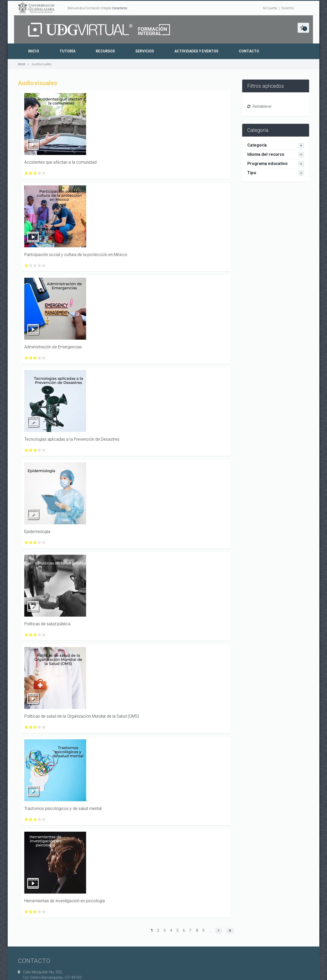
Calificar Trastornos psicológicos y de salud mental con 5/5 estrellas (44, 820)
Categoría (257, 145)
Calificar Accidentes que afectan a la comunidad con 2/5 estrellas (31, 173)
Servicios (145, 51)
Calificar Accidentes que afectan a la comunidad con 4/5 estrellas (39, 173)
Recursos (105, 51)
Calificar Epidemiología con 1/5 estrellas (26, 543)
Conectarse (119, 8)
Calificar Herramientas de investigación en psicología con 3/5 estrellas (35, 912)
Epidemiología (37, 532)
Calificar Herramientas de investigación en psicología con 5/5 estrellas (44, 912)
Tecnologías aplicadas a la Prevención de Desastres (72, 439)
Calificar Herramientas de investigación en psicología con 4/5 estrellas (39, 912)
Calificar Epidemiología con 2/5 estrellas (31, 543)
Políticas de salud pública (47, 624)
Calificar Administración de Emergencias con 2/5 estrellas (31, 358)
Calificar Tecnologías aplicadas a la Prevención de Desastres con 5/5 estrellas (44, 450)
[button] (303, 28)
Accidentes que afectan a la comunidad (60, 162)
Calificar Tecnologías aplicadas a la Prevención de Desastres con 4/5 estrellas (39, 450)
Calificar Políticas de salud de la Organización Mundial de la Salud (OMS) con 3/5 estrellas (35, 727)
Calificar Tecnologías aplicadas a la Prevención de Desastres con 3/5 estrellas (35, 450)
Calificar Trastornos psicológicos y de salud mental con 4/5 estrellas (39, 820)
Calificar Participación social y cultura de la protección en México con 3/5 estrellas (35, 266)
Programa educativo (268, 164)
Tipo (252, 173)
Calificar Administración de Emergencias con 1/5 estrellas (26, 358)
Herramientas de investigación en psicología (65, 901)
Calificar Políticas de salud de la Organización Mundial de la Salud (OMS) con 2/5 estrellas (31, 727)
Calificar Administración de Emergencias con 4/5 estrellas (39, 358)
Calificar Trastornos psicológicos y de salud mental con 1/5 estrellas (26, 820)
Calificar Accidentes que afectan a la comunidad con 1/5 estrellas (26, 173)
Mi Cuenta (270, 8)
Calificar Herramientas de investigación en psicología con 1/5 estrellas (26, 912)
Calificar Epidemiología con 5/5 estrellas (44, 543)
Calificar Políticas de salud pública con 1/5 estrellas (26, 635)
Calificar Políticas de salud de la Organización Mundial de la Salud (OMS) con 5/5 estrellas (44, 727)
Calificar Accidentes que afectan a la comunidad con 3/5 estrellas (35, 173)
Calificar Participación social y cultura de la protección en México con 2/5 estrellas (31, 266)
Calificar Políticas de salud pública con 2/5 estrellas (31, 635)
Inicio (34, 51)
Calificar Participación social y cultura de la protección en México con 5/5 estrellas (44, 266)
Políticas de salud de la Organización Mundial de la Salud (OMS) (82, 716)
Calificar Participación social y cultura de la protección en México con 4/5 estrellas (39, 266)
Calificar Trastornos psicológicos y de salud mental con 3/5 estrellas (35, 820)
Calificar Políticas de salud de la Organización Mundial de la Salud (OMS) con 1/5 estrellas (26, 727)
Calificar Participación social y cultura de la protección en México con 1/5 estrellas (26, 266)
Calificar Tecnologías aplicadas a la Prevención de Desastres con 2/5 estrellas (31, 450)
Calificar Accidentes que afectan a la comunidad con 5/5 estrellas (44, 173)
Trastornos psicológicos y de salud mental (63, 809)
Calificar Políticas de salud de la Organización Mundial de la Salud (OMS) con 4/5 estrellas (39, 727)
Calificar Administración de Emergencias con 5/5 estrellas (44, 358)
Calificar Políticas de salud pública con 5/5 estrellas (44, 635)
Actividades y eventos (196, 51)
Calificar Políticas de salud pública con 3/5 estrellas (35, 635)
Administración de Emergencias (53, 347)
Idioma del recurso (266, 154)
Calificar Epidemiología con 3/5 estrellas (35, 543)
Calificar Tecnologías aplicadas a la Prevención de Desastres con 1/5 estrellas (26, 450)
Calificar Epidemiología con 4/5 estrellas (39, 543)
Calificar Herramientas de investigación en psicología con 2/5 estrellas (31, 912)
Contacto (249, 51)
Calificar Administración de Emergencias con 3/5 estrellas (35, 358)
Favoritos (288, 8)
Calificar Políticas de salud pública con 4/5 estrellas (39, 635)
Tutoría (68, 51)
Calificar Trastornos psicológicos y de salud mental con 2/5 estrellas (31, 820)
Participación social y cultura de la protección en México (76, 255)
